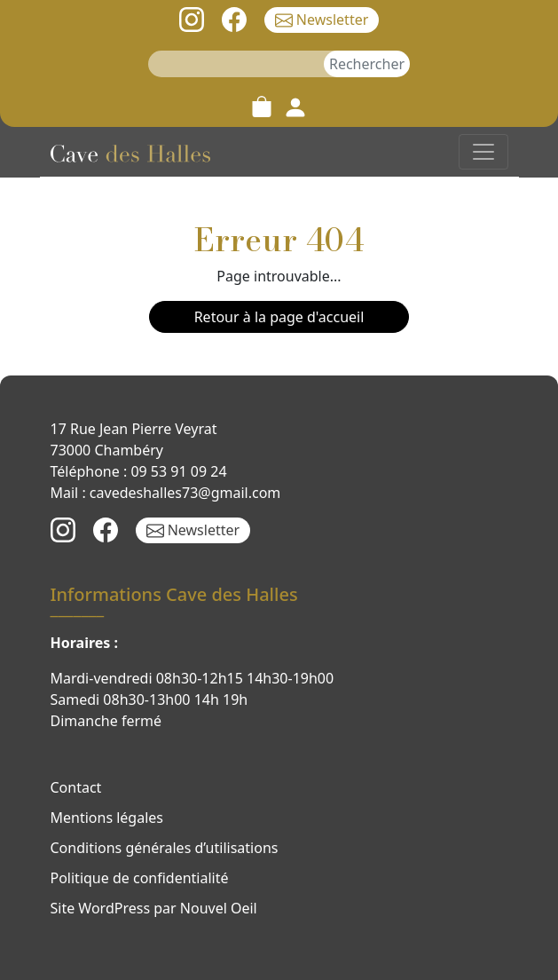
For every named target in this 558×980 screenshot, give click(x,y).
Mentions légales (107, 818)
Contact (76, 787)
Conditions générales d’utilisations (165, 848)
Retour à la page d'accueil (279, 317)
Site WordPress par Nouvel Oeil (154, 908)
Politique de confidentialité (140, 878)
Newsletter (322, 20)
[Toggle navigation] (483, 152)
